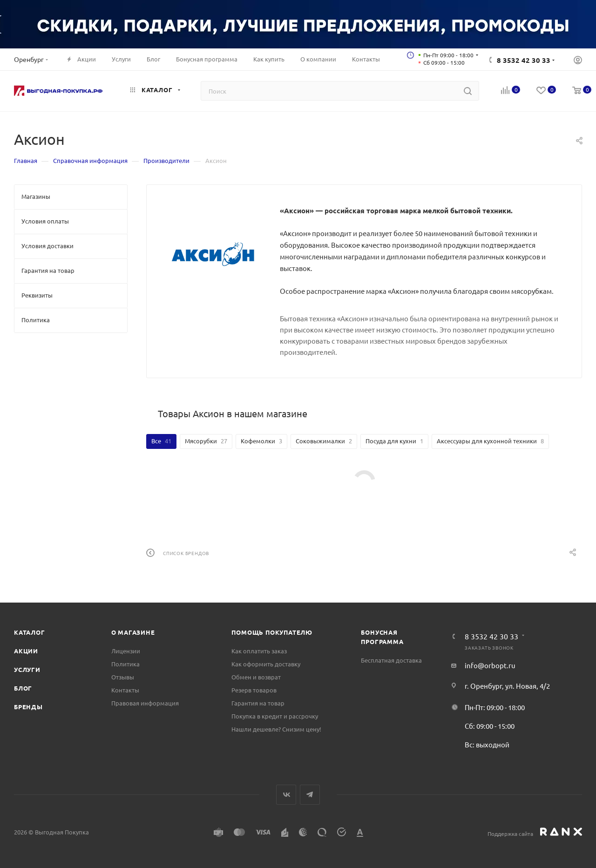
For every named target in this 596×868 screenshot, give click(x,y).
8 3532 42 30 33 (524, 60)
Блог (23, 688)
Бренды (28, 707)
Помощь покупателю (272, 632)
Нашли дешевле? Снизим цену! (276, 729)
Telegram (310, 795)
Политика (125, 664)
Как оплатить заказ (259, 651)
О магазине (133, 632)
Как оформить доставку (266, 664)
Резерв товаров (254, 690)
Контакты (125, 690)
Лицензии (126, 651)
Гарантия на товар (258, 703)
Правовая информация (145, 703)
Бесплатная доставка (391, 660)
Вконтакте (286, 795)
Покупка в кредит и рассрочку (275, 716)
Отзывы (123, 677)
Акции (26, 651)
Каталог (30, 632)
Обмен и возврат (256, 677)
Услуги (27, 669)
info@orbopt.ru (490, 665)
